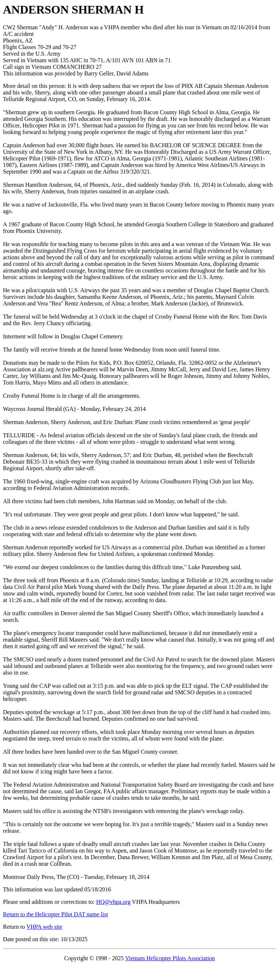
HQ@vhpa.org (113, 902)
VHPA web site (44, 927)
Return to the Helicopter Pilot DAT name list (55, 914)
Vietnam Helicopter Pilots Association (170, 958)
